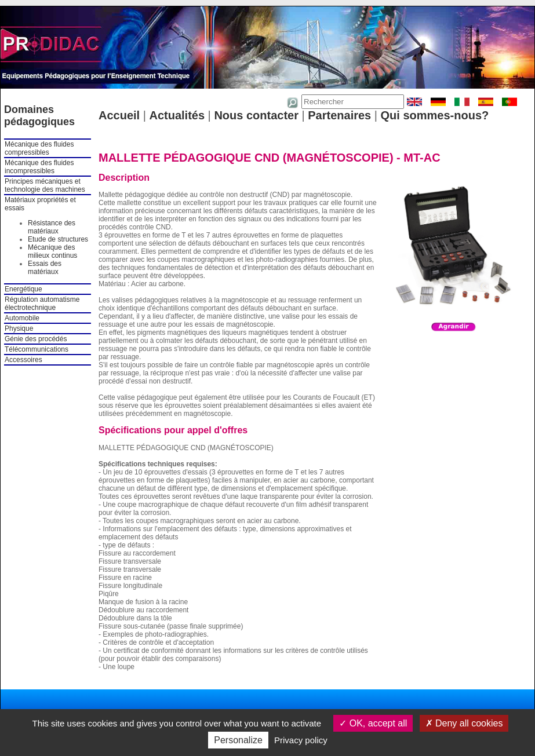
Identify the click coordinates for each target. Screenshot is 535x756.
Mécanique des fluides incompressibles (39, 167)
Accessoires (23, 360)
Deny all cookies (464, 723)
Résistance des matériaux (52, 227)
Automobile (22, 318)
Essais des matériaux (45, 268)
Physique (19, 328)
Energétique (23, 289)
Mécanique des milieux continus (52, 251)
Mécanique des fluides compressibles (39, 148)
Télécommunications (37, 349)
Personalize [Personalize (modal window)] (238, 740)
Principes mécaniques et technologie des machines (45, 185)
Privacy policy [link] (301, 740)
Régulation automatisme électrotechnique (42, 304)
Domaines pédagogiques (39, 116)
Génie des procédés (36, 339)
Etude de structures (58, 239)
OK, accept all (373, 723)
